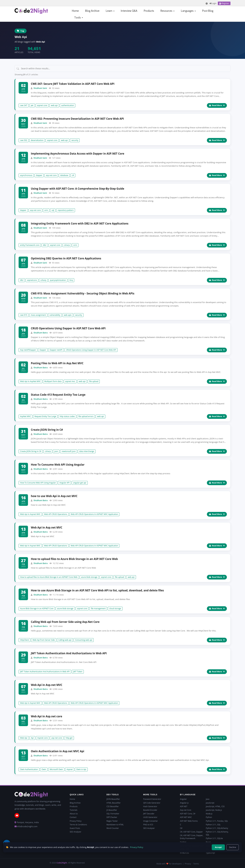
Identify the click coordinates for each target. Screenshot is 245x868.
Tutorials (74, 810)
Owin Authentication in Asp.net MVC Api (57, 751)
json (56, 451)
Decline (233, 847)
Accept (218, 847)
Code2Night (62, 863)
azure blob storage (89, 577)
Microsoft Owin (56, 769)
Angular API (64, 483)
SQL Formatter (113, 814)
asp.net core (51, 175)
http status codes (67, 416)
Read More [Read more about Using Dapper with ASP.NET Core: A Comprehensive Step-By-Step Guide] (217, 210)
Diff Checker (112, 817)
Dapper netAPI (56, 350)
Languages (188, 11)
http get (69, 738)
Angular (183, 799)
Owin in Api (81, 769)
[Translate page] (207, 4)
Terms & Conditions (78, 825)
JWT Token (78, 672)
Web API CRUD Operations (56, 514)
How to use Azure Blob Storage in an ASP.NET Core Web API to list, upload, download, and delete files (97, 590)
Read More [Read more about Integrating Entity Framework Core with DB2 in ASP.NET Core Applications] (217, 245)
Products (149, 11)
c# (73, 175)
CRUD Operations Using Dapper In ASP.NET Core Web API (68, 328)
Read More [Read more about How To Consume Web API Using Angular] (217, 483)
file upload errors (86, 416)
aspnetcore (32, 280)
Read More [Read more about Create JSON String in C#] (217, 451)
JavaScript (210, 803)
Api (32, 738)
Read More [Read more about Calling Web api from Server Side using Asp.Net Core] (217, 640)
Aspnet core (43, 738)
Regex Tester (112, 821)
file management (98, 609)
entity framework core (30, 245)
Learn (110, 11)
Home (75, 11)
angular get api (80, 483)
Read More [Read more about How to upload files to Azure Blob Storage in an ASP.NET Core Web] (217, 577)
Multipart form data (53, 381)
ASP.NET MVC (186, 817)
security (75, 140)
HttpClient (24, 640)
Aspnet (70, 769)
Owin (44, 769)
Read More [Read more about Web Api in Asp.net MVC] (217, 546)
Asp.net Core (186, 810)
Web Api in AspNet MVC (30, 381)
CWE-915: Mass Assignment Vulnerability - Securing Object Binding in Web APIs (82, 293)
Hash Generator (150, 806)
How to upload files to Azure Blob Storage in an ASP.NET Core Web (74, 559)
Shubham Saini (40, 88)
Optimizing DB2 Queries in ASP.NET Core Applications (66, 258)
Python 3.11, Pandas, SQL (217, 821)
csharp (67, 245)
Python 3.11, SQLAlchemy (217, 828)
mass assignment (38, 315)
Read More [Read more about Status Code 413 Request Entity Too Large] (217, 416)
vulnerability (55, 315)
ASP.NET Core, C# (188, 814)
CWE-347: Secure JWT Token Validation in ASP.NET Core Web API (73, 84)
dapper (39, 175)
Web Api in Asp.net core (46, 716)
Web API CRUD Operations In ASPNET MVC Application (94, 514)
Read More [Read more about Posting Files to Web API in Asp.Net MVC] (217, 381)
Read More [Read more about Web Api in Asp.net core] (217, 738)
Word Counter (113, 828)
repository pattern (66, 210)
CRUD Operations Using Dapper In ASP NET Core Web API (91, 350)
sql (53, 210)
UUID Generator (150, 817)
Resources (167, 11)
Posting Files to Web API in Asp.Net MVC (57, 363)
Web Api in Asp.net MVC (46, 527)
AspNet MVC (25, 416)
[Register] (224, 3)
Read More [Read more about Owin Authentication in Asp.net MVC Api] (217, 769)
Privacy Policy (76, 821)
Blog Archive (92, 11)
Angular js (184, 803)
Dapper (43, 350)
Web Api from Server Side (44, 640)
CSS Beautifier (112, 806)
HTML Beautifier (113, 803)
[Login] (213, 3)
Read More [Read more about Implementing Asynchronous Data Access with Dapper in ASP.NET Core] (217, 175)
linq (71, 280)
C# (181, 828)
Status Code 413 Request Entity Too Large (58, 395)
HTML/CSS (185, 853)
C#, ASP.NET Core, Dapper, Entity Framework (192, 837)
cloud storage (115, 609)
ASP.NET (184, 806)
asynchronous (26, 175)
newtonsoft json (69, 451)
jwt (32, 105)
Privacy (188, 864)
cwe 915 (24, 315)
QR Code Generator (152, 803)
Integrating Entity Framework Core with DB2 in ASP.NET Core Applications (80, 223)
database (64, 175)
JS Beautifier (112, 810)
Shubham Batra (41, 333)
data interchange (87, 451)
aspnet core (42, 105)
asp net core (57, 738)
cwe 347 (24, 105)
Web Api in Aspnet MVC (30, 514)
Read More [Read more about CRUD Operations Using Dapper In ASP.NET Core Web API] (217, 350)
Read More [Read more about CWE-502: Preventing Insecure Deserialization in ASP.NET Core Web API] (217, 140)
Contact (73, 817)
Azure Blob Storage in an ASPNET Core (37, 609)
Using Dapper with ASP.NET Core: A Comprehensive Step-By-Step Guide (77, 189)
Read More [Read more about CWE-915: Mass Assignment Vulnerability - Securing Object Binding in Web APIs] (217, 315)
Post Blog (208, 11)
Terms (196, 864)
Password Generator (152, 799)
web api (54, 105)
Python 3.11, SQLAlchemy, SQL (217, 833)
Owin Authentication (29, 769)
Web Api (24, 738)
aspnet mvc (70, 381)
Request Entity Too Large (45, 416)
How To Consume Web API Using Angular (58, 465)
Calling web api (65, 640)
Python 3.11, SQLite (214, 838)
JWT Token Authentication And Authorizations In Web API (69, 653)
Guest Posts (75, 828)
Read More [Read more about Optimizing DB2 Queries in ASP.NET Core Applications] (217, 280)
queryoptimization (58, 280)
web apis (68, 315)
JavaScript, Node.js (214, 810)
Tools (79, 18)
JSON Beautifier (113, 799)
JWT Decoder (149, 814)
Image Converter (151, 821)
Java (208, 799)
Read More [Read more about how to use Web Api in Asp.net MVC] (217, 514)
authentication (68, 105)
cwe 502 (24, 140)
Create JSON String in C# (47, 430)
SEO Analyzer (75, 832)
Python (209, 817)
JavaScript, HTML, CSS (215, 806)
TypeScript (210, 853)
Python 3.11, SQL (213, 825)
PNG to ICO (148, 825)
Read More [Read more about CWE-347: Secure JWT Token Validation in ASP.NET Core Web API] (217, 105)
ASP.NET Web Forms (189, 821)
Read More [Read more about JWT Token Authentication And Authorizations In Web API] (217, 672)
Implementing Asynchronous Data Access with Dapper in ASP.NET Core (77, 154)
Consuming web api (84, 640)
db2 (45, 245)
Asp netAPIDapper (28, 350)
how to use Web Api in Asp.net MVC (54, 496)
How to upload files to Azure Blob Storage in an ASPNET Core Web (49, 577)
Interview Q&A (129, 11)
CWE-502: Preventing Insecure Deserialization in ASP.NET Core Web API (77, 119)
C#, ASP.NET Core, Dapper (191, 832)
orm (46, 210)
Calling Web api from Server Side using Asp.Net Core (65, 622)
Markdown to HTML (115, 825)
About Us (74, 814)
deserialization (37, 140)
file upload (94, 381)
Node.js (209, 814)
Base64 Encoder (150, 810)
